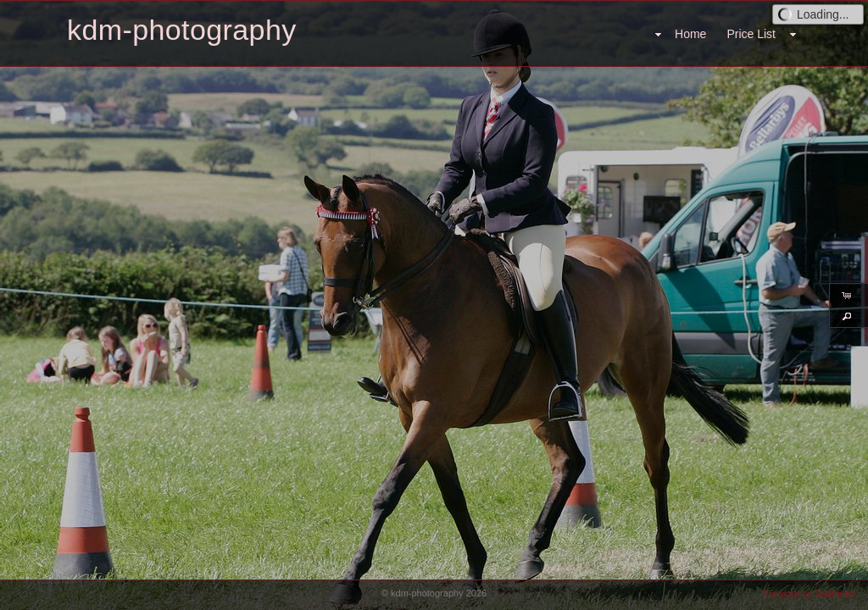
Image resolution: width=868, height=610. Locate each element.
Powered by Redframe (809, 594)
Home (690, 34)
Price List (751, 34)
